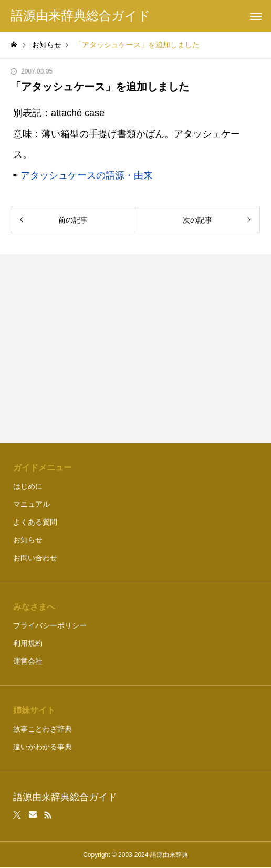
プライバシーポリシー (50, 625)
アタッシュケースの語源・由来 (87, 175)
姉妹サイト (34, 710)
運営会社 (28, 661)
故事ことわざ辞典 (43, 729)
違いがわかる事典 (43, 747)
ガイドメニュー (43, 468)
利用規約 (28, 643)
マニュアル (32, 504)
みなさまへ (34, 607)
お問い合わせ (35, 558)
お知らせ (28, 540)
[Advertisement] (136, 349)
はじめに (28, 486)
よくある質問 (35, 522)
